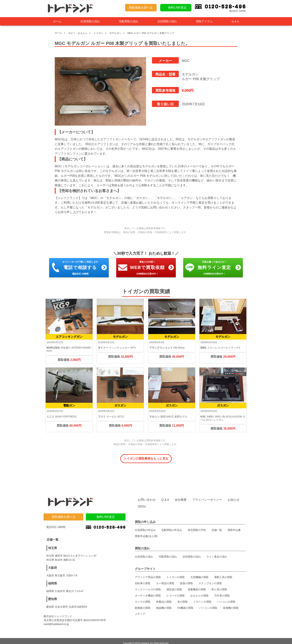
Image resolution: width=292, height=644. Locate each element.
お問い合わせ (147, 495)
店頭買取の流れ (167, 21)
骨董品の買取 (164, 597)
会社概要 (181, 495)
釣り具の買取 (219, 585)
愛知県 (53, 595)
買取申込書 (234, 526)
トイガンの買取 (176, 573)
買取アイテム (204, 21)
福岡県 (53, 579)
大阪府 (53, 563)
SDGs (142, 502)
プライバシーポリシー (207, 495)
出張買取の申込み (145, 526)
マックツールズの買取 (148, 585)
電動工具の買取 (223, 573)
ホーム (57, 21)
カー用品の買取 (165, 579)
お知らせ (234, 495)
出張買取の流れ (90, 21)
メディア (140, 610)
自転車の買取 (143, 579)
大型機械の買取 (199, 573)
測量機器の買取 (197, 585)
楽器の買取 (186, 579)
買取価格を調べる (141, 8)
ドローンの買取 (202, 597)
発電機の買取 (231, 604)
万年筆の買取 (222, 591)
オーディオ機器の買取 (148, 591)
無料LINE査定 (177, 8)
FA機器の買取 (185, 604)
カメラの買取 (143, 597)
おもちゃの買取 (199, 591)
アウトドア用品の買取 (148, 573)
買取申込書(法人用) (146, 532)
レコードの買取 (176, 591)
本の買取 (182, 597)
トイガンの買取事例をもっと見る (146, 459)
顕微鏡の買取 (143, 604)
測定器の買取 (174, 585)
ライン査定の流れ (217, 552)
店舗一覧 (217, 526)
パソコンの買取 (226, 597)
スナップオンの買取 (210, 579)
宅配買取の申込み (172, 526)
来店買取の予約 (197, 526)
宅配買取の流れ (129, 21)
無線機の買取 (164, 604)
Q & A (235, 21)
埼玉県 (53, 544)
